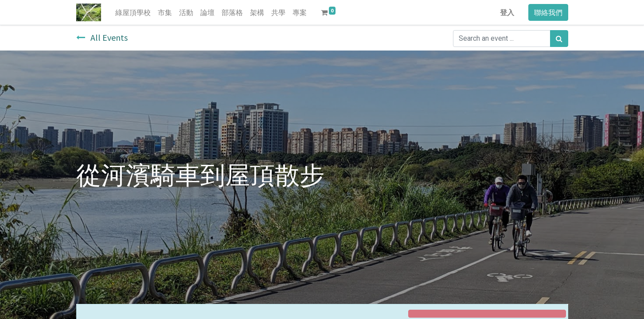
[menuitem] (133, 12)
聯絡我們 (548, 12)
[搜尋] (559, 39)
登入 (507, 12)
